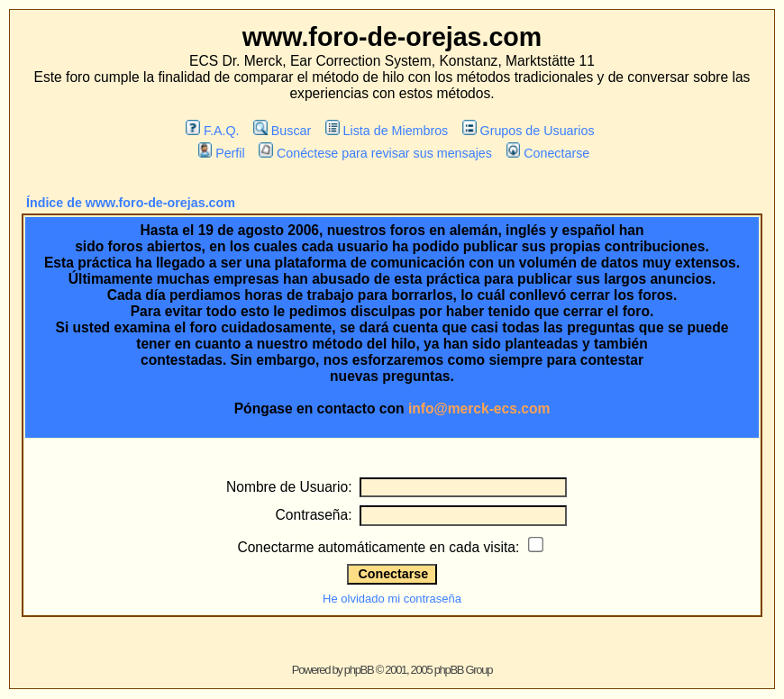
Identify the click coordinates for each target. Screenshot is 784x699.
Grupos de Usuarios (529, 131)
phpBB (359, 670)
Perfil (222, 153)
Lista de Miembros (387, 131)
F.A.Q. (212, 131)
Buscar (282, 131)
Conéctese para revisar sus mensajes (375, 153)
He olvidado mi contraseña (392, 599)
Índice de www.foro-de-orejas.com (131, 203)
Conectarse (548, 153)
